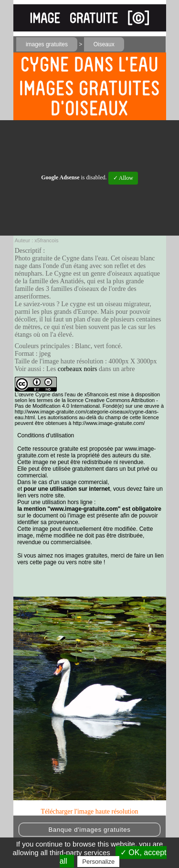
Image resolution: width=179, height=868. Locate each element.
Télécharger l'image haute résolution (89, 811)
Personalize (98, 862)
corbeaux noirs (78, 369)
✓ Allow (123, 178)
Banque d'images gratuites (89, 830)
